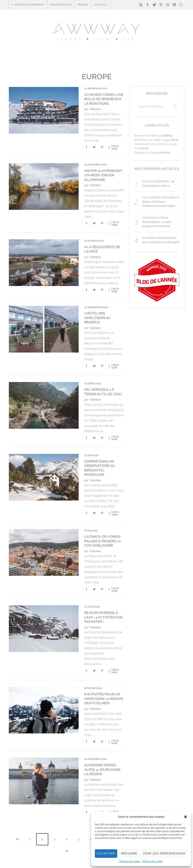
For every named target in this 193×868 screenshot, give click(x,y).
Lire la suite (115, 147)
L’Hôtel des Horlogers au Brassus (97, 318)
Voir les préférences (164, 853)
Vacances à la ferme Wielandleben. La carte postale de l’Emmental (157, 222)
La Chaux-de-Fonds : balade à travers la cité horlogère (103, 541)
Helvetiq (165, 153)
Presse (83, 5)
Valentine (95, 109)
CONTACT (101, 5)
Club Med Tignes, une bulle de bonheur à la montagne (104, 99)
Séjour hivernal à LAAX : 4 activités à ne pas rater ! (104, 617)
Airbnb (175, 140)
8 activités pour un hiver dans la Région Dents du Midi (104, 699)
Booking (167, 136)
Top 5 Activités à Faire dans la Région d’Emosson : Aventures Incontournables (161, 202)
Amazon (144, 148)
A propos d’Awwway (28, 5)
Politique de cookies (130, 861)
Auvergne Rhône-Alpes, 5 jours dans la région (102, 770)
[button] (185, 817)
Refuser (129, 853)
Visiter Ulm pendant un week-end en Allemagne (103, 175)
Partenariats (61, 5)
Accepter (106, 853)
